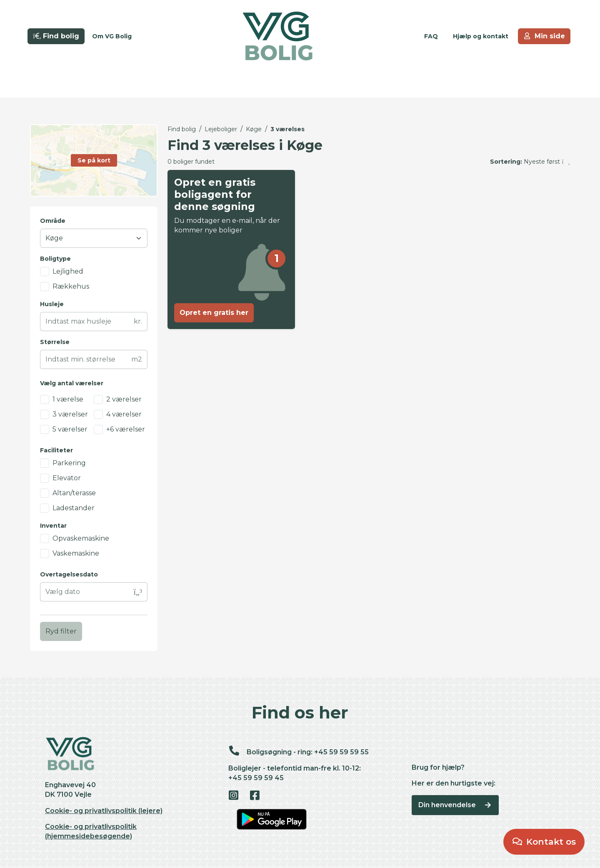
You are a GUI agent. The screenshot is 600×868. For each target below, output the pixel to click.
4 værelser (124, 414)
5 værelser (70, 429)
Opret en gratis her (214, 313)
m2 (137, 359)
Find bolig (182, 129)
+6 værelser (126, 429)
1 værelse (68, 399)
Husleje (52, 304)
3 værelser (70, 414)
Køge (254, 129)
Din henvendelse (455, 805)
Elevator (67, 478)
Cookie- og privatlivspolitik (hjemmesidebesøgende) (91, 831)
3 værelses (287, 129)
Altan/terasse (74, 493)
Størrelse (55, 342)
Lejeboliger (221, 129)
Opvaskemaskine (81, 538)
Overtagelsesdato (69, 574)
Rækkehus (71, 286)
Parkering (69, 463)
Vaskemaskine (76, 553)
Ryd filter (61, 631)
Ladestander (74, 508)
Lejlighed (68, 271)
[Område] (94, 238)
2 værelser (124, 399)
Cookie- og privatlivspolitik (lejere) (104, 811)
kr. (138, 321)
